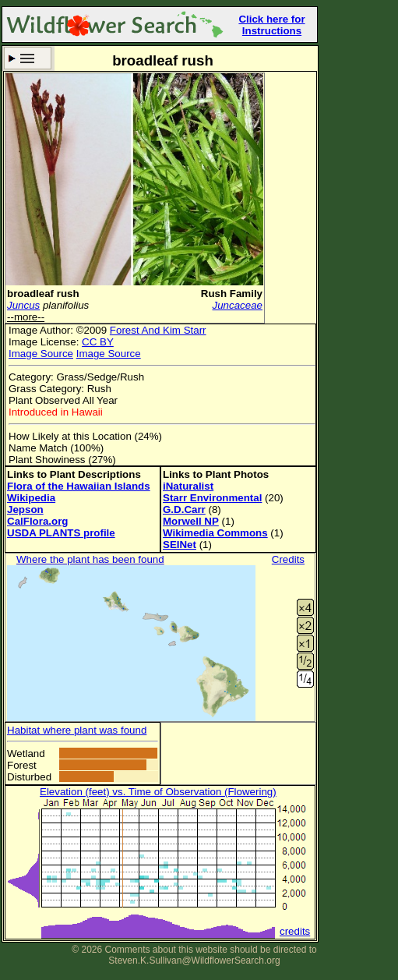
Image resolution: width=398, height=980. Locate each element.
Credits (288, 559)
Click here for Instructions (271, 25)
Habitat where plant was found (77, 730)
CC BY (98, 342)
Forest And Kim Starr (158, 330)
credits (295, 931)
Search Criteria (28, 58)
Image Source (41, 354)
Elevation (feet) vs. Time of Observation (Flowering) (158, 792)
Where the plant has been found (90, 559)
